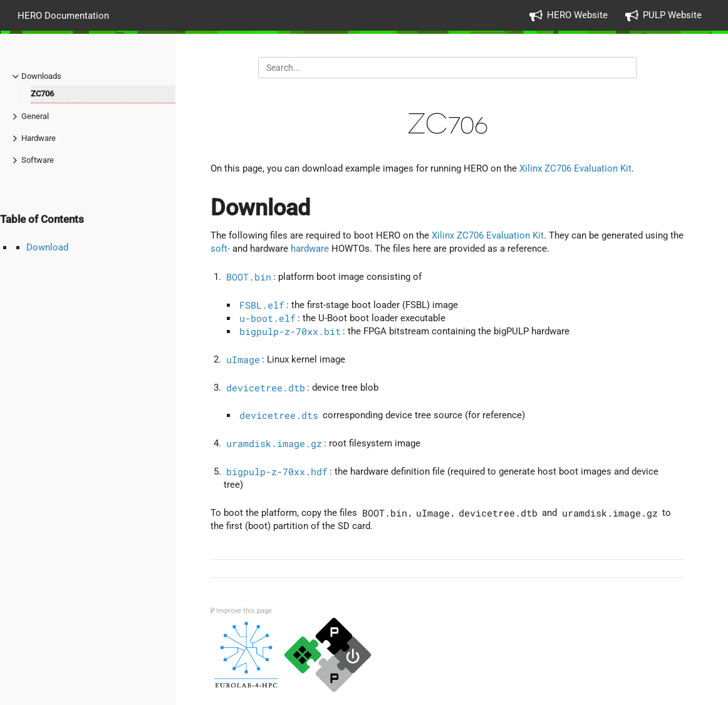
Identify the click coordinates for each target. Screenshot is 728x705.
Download (47, 247)
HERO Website (577, 15)
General (35, 116)
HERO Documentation (63, 15)
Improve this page (241, 611)
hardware (310, 249)
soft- (220, 249)
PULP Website (672, 15)
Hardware (39, 138)
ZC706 (42, 94)
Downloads (41, 76)
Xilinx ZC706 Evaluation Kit (575, 168)
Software (38, 160)
